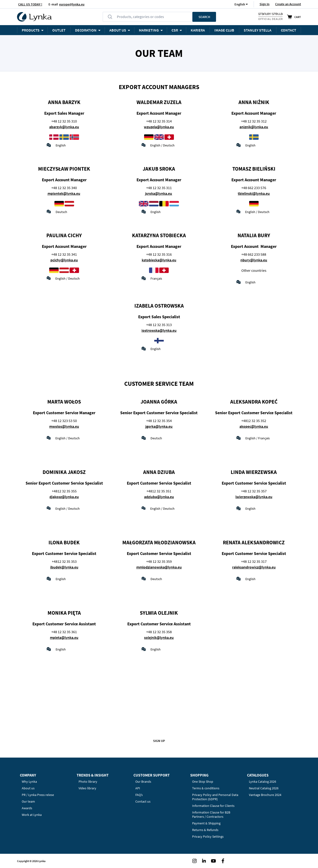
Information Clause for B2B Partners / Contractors (211, 814)
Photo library (88, 782)
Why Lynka (29, 782)
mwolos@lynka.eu (64, 426)
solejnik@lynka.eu (159, 637)
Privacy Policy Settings (208, 836)
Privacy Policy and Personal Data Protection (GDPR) (215, 797)
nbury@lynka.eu (254, 260)
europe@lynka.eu (72, 4)
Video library (87, 788)
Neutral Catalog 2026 (264, 788)
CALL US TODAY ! (30, 4)
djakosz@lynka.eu (64, 497)
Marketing (149, 30)
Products (31, 30)
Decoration (86, 30)
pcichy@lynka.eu (64, 260)
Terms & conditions (206, 788)
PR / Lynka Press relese (38, 795)
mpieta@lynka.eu (64, 637)
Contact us (143, 801)
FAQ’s (139, 795)
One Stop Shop (203, 782)
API (138, 788)
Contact (289, 30)
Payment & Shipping (206, 823)
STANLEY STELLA (258, 30)
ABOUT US (118, 30)
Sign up (159, 741)
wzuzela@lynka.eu (159, 127)
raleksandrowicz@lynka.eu (254, 567)
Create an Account (288, 4)
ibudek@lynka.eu (64, 567)
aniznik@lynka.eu (254, 127)
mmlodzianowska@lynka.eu (159, 567)
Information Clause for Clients (213, 806)
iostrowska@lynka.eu (159, 330)
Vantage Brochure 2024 (265, 795)
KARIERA (198, 30)
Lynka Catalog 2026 (263, 782)
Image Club (224, 30)
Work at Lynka (32, 815)
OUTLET (59, 30)
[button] (240, 4)
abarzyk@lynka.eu (64, 127)
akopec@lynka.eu (254, 426)
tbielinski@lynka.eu (254, 193)
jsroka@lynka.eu (159, 193)
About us (28, 788)
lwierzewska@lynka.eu (254, 497)
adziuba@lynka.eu (159, 497)
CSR (175, 30)
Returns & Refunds (205, 830)
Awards (27, 808)
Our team (28, 801)
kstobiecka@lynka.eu (159, 260)
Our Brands (143, 782)
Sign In (265, 4)
